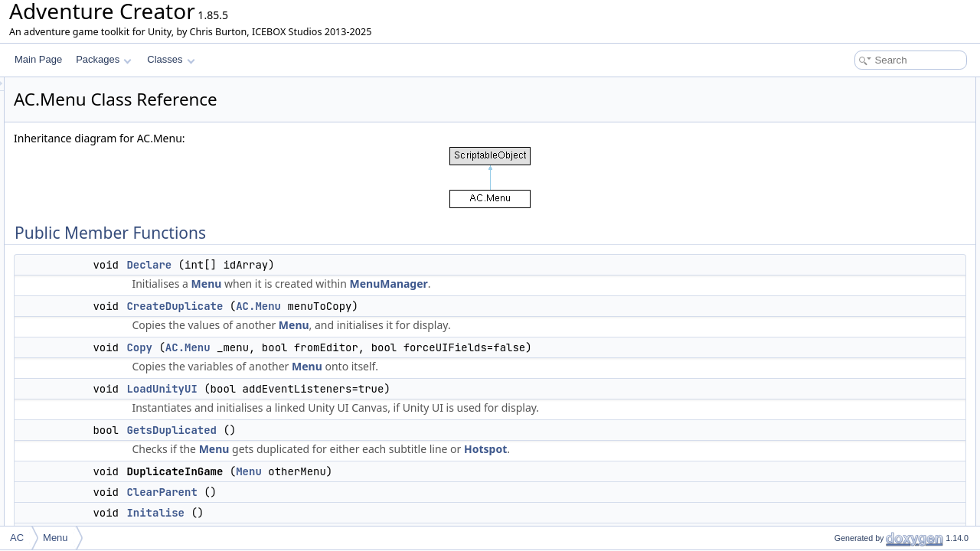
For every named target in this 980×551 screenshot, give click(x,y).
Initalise (347, 513)
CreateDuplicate (366, 306)
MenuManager (580, 284)
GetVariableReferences (869, 321)
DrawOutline (847, 406)
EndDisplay (845, 439)
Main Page (38, 59)
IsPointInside (848, 507)
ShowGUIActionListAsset (872, 305)
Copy (331, 347)
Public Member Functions (861, 86)
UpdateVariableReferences (876, 338)
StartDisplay (846, 422)
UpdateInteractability (863, 288)
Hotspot (677, 449)
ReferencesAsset (856, 372)
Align (832, 490)
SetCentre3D (848, 456)
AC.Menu (450, 306)
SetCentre (842, 473)
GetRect (838, 523)
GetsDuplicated (363, 430)
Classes (171, 59)
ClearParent (353, 492)
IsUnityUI (840, 389)
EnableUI (840, 254)
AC (17, 538)
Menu (398, 284)
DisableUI (841, 271)
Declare (340, 265)
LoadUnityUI (353, 389)
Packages (104, 59)
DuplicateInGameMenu (869, 187)
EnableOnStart (852, 237)
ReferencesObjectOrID (868, 355)
